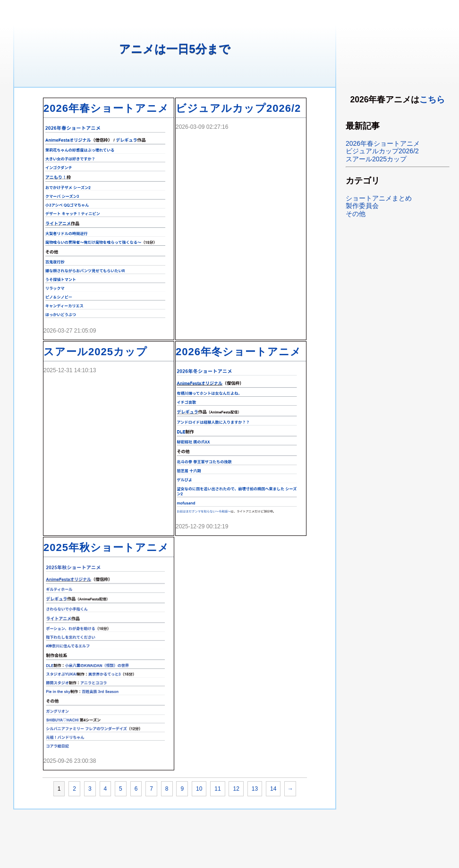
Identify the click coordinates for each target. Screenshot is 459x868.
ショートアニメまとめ (379, 198)
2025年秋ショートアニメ (106, 547)
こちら (432, 100)
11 (217, 789)
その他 (356, 214)
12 (236, 789)
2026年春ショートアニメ (106, 108)
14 (273, 789)
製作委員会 (362, 206)
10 (199, 789)
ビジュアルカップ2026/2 (238, 108)
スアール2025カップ (95, 352)
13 (255, 789)
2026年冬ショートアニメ (238, 352)
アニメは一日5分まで (174, 49)
